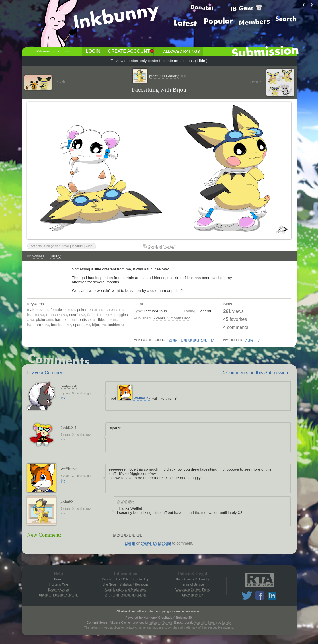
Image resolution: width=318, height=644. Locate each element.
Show (173, 340)
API (108, 595)
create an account (177, 61)
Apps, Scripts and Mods (129, 595)
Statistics (126, 584)
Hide (201, 61)
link (63, 398)
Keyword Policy (193, 595)
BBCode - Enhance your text (58, 595)
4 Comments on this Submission (255, 373)
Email (58, 579)
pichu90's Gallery (168, 76)
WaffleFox (142, 398)
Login (93, 51)
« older (62, 81)
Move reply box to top (128, 535)
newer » (255, 81)
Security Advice (58, 590)
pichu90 (38, 256)
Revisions (142, 584)
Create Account (129, 51)
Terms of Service (193, 584)
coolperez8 (69, 386)
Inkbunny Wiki (58, 584)
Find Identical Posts (194, 340)
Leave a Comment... (48, 373)
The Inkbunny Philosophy (193, 579)
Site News (110, 584)
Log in (130, 543)
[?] (213, 340)
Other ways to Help (136, 579)
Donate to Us (111, 579)
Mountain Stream (205, 622)
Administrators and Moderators (126, 590)
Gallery (55, 256)
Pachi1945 (69, 427)
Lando (226, 622)
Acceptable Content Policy (192, 590)
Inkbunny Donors (161, 622)
